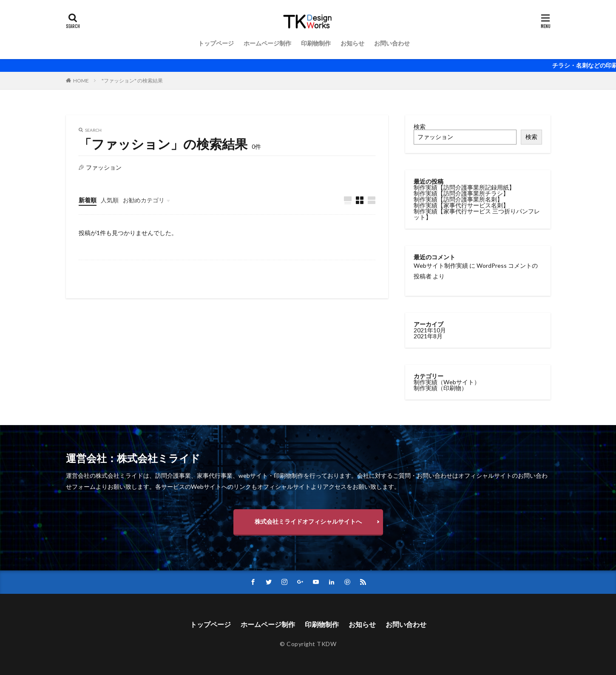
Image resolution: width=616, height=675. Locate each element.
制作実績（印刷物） (440, 387)
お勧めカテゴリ (144, 200)
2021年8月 (428, 336)
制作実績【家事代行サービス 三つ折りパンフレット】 (477, 214)
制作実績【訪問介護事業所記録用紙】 (464, 187)
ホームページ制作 (267, 43)
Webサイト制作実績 (441, 265)
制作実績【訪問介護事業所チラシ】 (461, 193)
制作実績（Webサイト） (447, 381)
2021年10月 (430, 330)
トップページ (216, 43)
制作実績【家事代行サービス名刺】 (461, 205)
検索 (420, 126)
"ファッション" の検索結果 (132, 81)
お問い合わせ (392, 43)
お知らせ (352, 43)
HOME (81, 81)
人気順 (110, 200)
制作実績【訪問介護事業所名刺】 (458, 199)
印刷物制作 (316, 43)
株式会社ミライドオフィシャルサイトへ (308, 521)
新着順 (88, 200)
